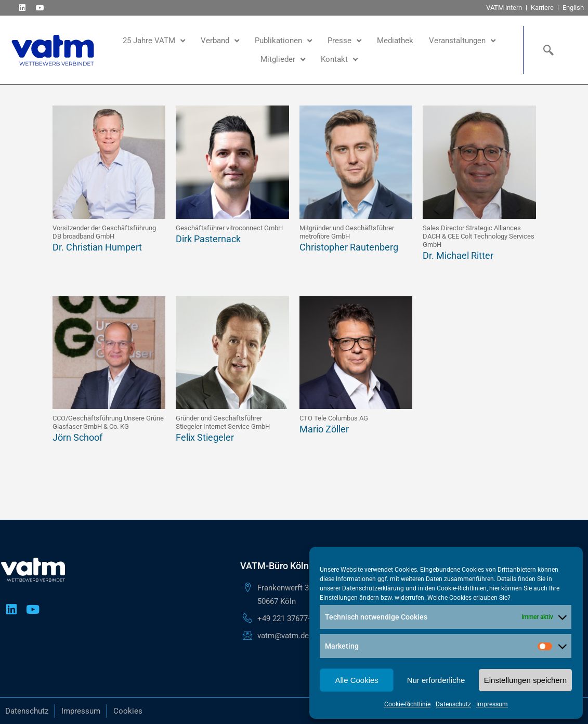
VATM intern (504, 8)
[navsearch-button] (546, 50)
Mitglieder (283, 60)
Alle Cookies (356, 680)
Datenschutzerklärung (373, 588)
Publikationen (283, 41)
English (573, 8)
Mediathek (395, 41)
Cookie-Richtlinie (407, 704)
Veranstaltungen (462, 41)
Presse (344, 41)
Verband (220, 41)
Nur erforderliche (436, 680)
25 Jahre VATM (154, 41)
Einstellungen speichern (525, 680)
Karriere (542, 8)
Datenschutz (453, 704)
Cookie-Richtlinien (462, 588)
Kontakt (339, 60)
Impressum (492, 704)
